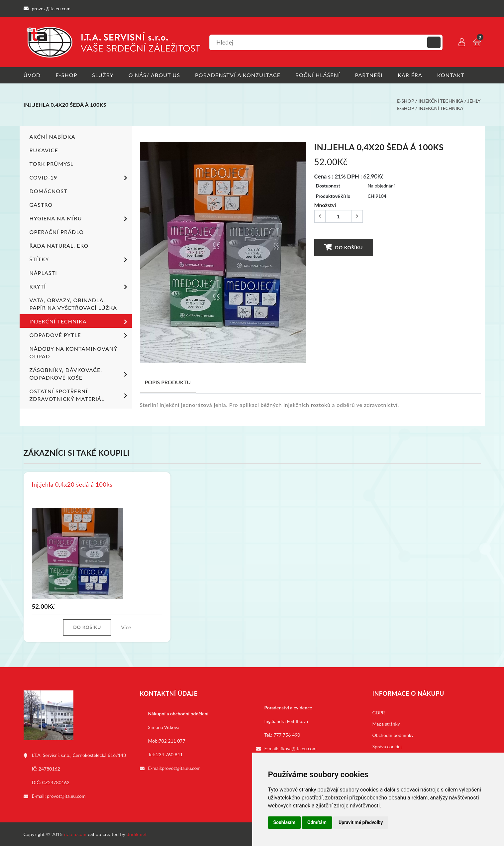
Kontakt (451, 75)
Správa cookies (388, 746)
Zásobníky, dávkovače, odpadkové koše (80, 373)
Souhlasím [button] (285, 822)
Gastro (41, 204)
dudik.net (137, 834)
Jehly (474, 101)
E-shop (66, 75)
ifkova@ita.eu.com (298, 748)
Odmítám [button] (317, 822)
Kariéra (410, 75)
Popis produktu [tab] (168, 381)
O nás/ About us (154, 75)
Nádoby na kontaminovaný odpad (73, 352)
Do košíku (343, 246)
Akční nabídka (52, 136)
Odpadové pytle (80, 335)
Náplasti (43, 272)
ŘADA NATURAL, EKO (59, 245)
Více (126, 627)
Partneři (369, 75)
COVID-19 (80, 178)
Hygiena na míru (80, 218)
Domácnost (49, 190)
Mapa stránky (386, 724)
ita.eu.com (75, 834)
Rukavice (44, 149)
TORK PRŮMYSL (52, 163)
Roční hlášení (318, 75)
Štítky (80, 259)
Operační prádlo (57, 231)
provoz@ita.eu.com (66, 796)
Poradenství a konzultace (238, 75)
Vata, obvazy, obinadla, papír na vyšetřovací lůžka (73, 303)
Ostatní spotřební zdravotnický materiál (80, 394)
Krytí (80, 287)
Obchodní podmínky (393, 735)
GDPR (379, 712)
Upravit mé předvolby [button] (361, 822)
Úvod (32, 75)
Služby (103, 75)
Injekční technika (441, 101)
